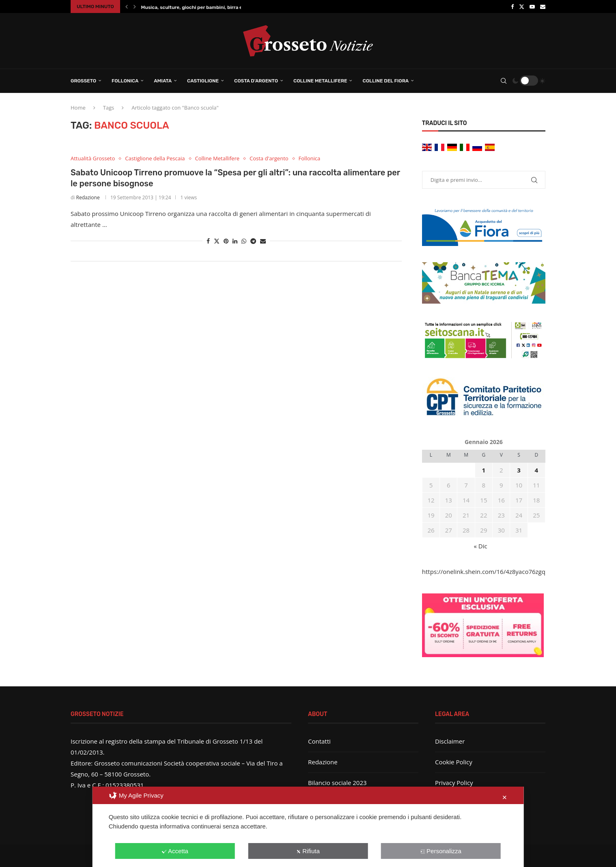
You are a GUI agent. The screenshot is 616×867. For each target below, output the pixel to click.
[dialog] (308, 827)
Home (78, 108)
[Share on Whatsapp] (244, 241)
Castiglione (203, 81)
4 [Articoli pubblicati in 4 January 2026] (537, 470)
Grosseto (83, 81)
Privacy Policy (454, 783)
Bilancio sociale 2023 (337, 783)
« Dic (481, 546)
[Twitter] (522, 6)
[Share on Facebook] (208, 241)
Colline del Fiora (386, 81)
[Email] (543, 6)
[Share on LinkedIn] (235, 241)
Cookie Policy (454, 762)
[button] (127, 6)
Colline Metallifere (320, 81)
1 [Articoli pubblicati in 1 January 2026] (484, 470)
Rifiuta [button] (308, 851)
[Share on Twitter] (217, 241)
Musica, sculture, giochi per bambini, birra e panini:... (202, 7)
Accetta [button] (175, 851)
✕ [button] (505, 797)
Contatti (319, 741)
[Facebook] (512, 6)
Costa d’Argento (256, 81)
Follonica (125, 81)
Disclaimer (450, 741)
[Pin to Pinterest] (226, 241)
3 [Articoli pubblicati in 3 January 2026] (519, 470)
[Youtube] (532, 6)
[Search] (504, 81)
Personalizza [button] (441, 851)
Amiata (163, 81)
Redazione (88, 197)
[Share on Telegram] (253, 241)
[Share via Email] (263, 241)
